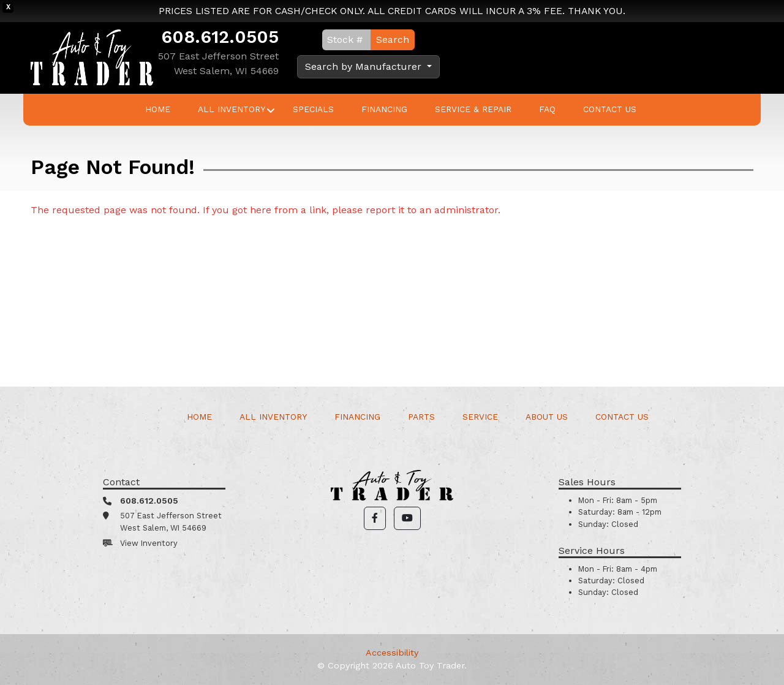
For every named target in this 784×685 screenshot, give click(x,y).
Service (480, 417)
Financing (384, 109)
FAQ (547, 109)
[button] (375, 518)
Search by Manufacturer (365, 66)
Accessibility (392, 653)
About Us (547, 417)
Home (158, 109)
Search (393, 40)
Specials (313, 109)
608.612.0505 (220, 37)
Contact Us (610, 109)
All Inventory (232, 109)
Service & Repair (473, 109)
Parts (421, 417)
